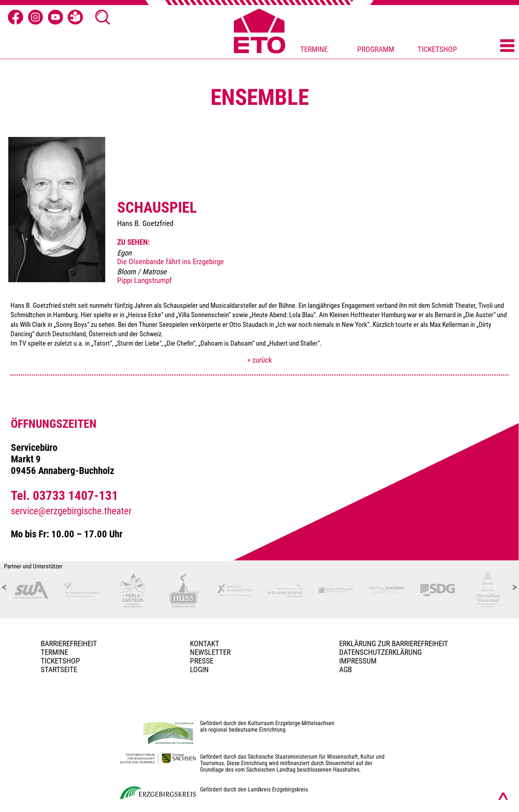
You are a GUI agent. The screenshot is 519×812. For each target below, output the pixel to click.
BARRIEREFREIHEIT (69, 644)
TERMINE (314, 49)
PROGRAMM (376, 49)
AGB (345, 670)
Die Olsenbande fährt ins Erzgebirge (170, 262)
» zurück (259, 360)
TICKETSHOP (437, 49)
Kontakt (205, 644)
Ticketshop (60, 661)
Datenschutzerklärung (380, 652)
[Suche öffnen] (103, 17)
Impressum (358, 661)
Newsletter (210, 652)
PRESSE (202, 661)
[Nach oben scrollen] (503, 796)
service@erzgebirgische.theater (71, 511)
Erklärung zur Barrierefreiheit (394, 644)
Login (199, 670)
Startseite (59, 670)
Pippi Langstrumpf (145, 280)
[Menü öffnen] (507, 46)
